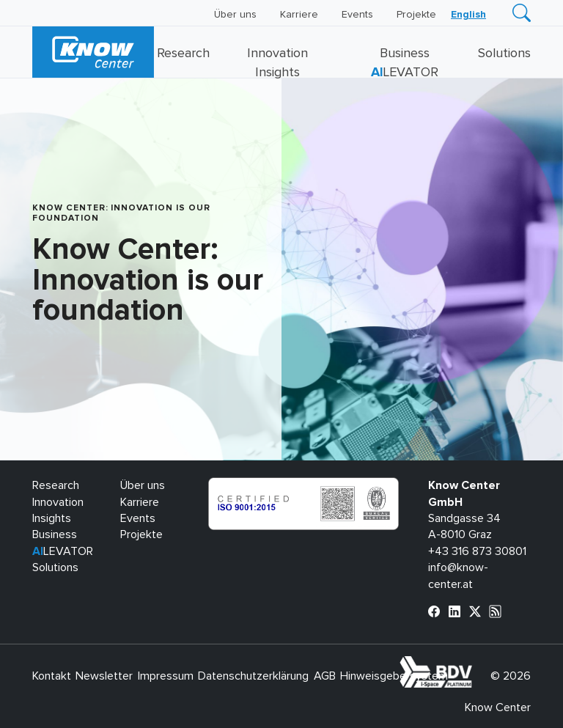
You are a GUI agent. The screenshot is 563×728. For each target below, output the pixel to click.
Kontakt (52, 676)
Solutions (504, 54)
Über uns (235, 15)
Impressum (166, 676)
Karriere (299, 15)
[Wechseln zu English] (468, 15)
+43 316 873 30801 (477, 551)
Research (183, 54)
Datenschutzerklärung (253, 676)
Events (357, 15)
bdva (475, 664)
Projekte (416, 15)
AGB (325, 676)
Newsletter (104, 676)
